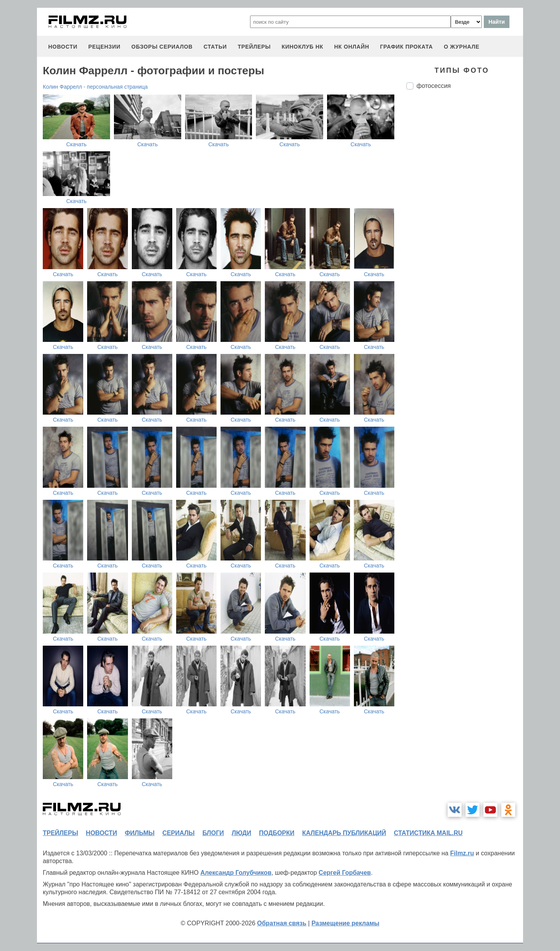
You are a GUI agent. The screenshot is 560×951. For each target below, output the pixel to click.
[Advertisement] (465, 226)
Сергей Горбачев (345, 873)
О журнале (462, 47)
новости (63, 47)
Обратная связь (282, 923)
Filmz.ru (462, 853)
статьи (215, 47)
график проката (406, 47)
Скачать (76, 144)
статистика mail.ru (428, 833)
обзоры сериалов (162, 47)
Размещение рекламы (346, 923)
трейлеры (254, 47)
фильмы (140, 833)
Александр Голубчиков (236, 873)
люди (241, 833)
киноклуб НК (302, 47)
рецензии (104, 47)
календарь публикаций (344, 833)
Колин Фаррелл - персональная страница (95, 87)
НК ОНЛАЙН (352, 47)
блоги (213, 833)
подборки (277, 833)
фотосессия (434, 86)
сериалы (178, 833)
